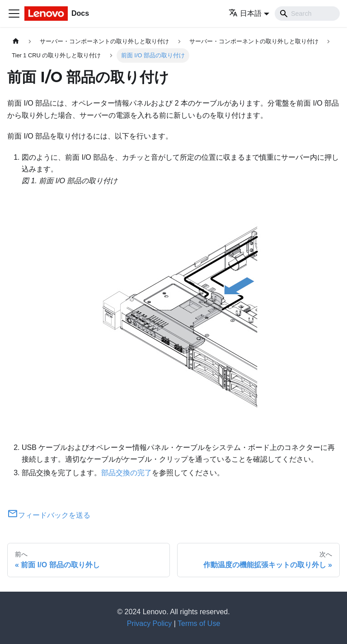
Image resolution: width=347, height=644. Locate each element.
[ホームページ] (16, 41)
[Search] (307, 14)
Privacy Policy (150, 623)
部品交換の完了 (127, 473)
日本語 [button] (245, 13)
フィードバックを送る (49, 515)
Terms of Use (199, 623)
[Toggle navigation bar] (14, 14)
